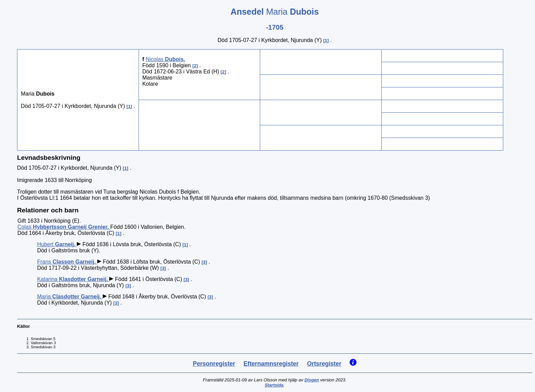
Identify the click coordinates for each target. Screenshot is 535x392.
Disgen (312, 380)
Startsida (274, 385)
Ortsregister (324, 364)
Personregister (214, 364)
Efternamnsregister (271, 364)
